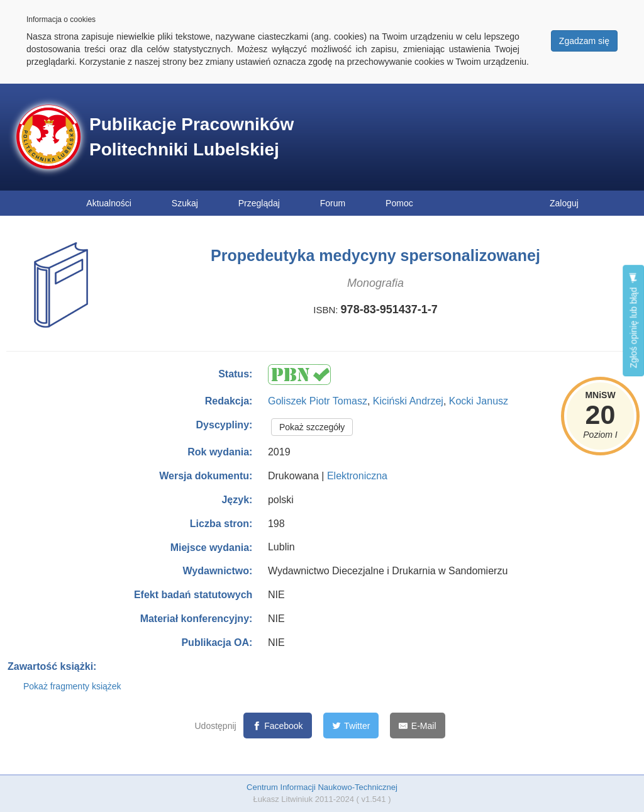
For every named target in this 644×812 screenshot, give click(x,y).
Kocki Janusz (479, 401)
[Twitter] (351, 726)
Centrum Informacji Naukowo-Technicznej (322, 787)
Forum (333, 203)
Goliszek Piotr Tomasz (318, 401)
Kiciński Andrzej (408, 401)
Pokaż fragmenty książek (72, 686)
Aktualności (109, 203)
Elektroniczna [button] (357, 476)
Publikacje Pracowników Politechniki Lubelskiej (192, 137)
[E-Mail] (417, 726)
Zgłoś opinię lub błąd (633, 320)
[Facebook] (278, 726)
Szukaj (185, 203)
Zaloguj (564, 203)
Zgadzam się (584, 41)
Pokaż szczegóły (312, 427)
